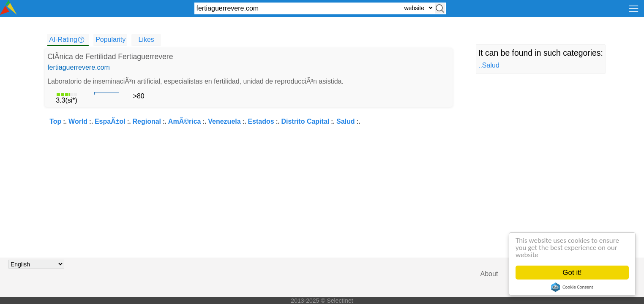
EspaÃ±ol (110, 121)
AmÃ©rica (185, 121)
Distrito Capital (305, 121)
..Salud (489, 65)
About (489, 274)
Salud (346, 121)
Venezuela (224, 121)
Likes (146, 39)
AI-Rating (63, 39)
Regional (147, 121)
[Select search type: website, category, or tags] (418, 8)
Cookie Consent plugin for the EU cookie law (572, 287)
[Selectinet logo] (8, 12)
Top (55, 121)
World (78, 121)
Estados (261, 121)
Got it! (572, 273)
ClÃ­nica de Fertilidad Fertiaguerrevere (110, 57)
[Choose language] (36, 264)
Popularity (111, 39)
